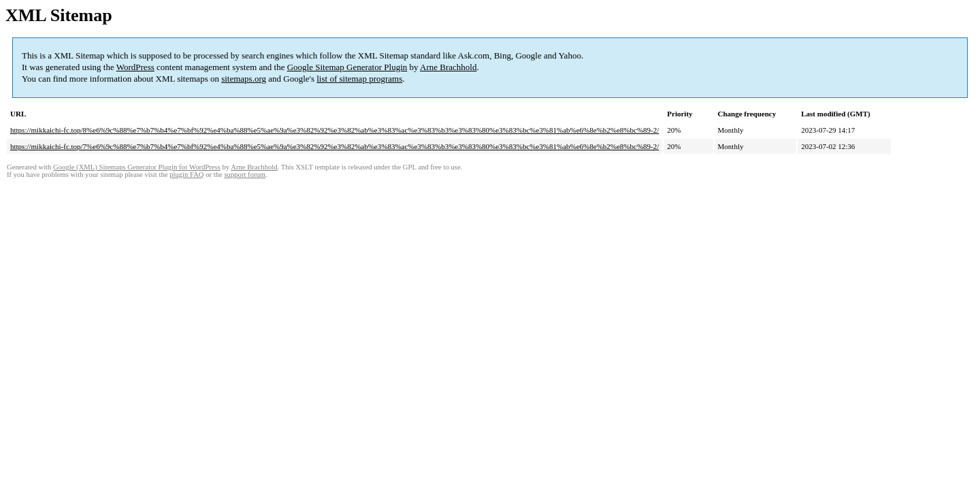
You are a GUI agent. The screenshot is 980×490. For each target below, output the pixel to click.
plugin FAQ (186, 175)
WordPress (135, 67)
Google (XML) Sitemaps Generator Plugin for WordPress (137, 167)
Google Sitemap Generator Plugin (347, 67)
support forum (245, 175)
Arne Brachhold (448, 67)
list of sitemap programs (359, 79)
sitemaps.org (244, 79)
